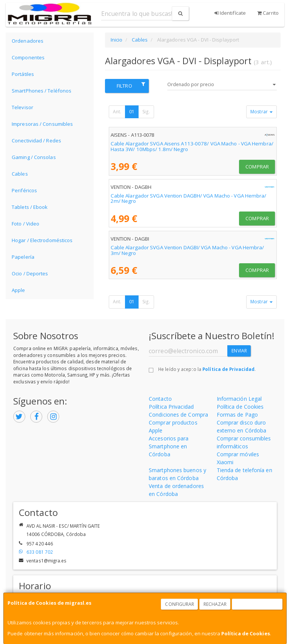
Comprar (257, 167)
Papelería (23, 257)
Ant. (117, 112)
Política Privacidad (171, 407)
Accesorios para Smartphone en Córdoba (169, 446)
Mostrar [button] (261, 112)
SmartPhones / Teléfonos (42, 91)
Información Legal (239, 399)
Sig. (146, 112)
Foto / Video (25, 224)
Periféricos (24, 190)
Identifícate (230, 13)
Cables (20, 174)
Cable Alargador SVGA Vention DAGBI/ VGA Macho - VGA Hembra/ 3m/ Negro (187, 250)
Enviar (239, 351)
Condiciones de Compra (178, 415)
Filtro (131, 85)
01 (132, 112)
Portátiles (23, 74)
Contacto (160, 399)
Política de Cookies (246, 633)
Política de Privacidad (228, 369)
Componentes (28, 57)
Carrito (268, 13)
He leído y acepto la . (207, 369)
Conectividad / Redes (36, 141)
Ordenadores (28, 41)
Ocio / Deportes (30, 273)
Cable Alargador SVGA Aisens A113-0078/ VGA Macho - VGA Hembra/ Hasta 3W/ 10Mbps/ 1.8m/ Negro (192, 146)
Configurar (180, 604)
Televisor (22, 107)
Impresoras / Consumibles (42, 124)
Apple (19, 290)
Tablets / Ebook (30, 207)
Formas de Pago (237, 415)
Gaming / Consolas (34, 157)
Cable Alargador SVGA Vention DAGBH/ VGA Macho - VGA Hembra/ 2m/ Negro (189, 198)
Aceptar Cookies (258, 604)
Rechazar (215, 604)
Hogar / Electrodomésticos (42, 240)
